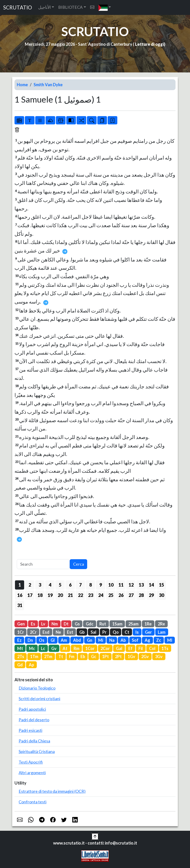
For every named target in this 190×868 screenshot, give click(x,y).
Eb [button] (83, 656)
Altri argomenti (32, 773)
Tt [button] (61, 656)
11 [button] (121, 585)
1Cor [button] (90, 648)
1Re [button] (148, 624)
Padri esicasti (30, 730)
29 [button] (151, 595)
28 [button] (141, 595)
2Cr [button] (33, 632)
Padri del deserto (34, 720)
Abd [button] (77, 640)
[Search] (43, 564)
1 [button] (20, 585)
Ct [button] (127, 632)
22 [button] (81, 595)
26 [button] (121, 595)
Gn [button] (90, 640)
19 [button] (50, 595)
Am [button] (64, 640)
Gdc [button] (90, 624)
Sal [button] (94, 632)
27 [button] (131, 595)
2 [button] (30, 585)
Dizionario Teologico (37, 688)
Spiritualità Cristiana (37, 751)
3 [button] (40, 585)
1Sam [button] (117, 624)
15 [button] (161, 585)
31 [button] (20, 605)
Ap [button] (31, 665)
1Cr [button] (21, 632)
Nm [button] (55, 624)
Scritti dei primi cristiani (39, 699)
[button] (105, 7)
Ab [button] (123, 640)
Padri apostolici (32, 709)
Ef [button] (130, 648)
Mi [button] (101, 640)
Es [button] (33, 624)
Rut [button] (103, 624)
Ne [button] (58, 632)
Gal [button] (119, 648)
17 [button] (30, 595)
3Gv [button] (159, 656)
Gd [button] (20, 665)
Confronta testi (33, 802)
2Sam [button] (133, 624)
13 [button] (141, 585)
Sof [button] (135, 640)
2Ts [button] (21, 656)
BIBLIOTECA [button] (70, 7)
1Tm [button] (34, 656)
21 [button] (70, 595)
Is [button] (137, 632)
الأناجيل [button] (45, 7)
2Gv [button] (145, 656)
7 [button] (80, 585)
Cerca (79, 564)
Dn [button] (30, 640)
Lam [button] (162, 632)
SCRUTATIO (18, 7)
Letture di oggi (150, 44)
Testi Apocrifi (31, 762)
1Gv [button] (131, 656)
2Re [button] (161, 624)
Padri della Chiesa (34, 741)
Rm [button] (76, 648)
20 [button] (60, 595)
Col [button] (152, 648)
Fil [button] (141, 648)
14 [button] (151, 585)
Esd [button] (46, 632)
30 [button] (161, 595)
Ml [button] (170, 640)
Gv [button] (54, 648)
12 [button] (131, 585)
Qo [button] (116, 632)
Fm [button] (72, 656)
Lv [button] (43, 624)
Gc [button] (94, 656)
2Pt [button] (118, 656)
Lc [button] (43, 648)
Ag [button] (147, 640)
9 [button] (101, 585)
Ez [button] (19, 640)
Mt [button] (20, 648)
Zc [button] (159, 640)
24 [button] (101, 595)
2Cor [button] (105, 648)
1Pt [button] (105, 656)
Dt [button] (66, 624)
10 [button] (111, 585)
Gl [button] (53, 640)
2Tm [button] (48, 656)
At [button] (65, 648)
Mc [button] (32, 648)
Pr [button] (104, 632)
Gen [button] (21, 624)
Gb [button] (82, 632)
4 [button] (50, 585)
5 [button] (60, 585)
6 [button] (70, 585)
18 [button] (40, 595)
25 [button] (111, 595)
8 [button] (91, 585)
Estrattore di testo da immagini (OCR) (52, 791)
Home (22, 85)
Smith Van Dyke (48, 85)
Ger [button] (148, 632)
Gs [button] (77, 624)
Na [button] (112, 640)
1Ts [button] (165, 648)
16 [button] (20, 595)
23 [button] (91, 595)
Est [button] (70, 632)
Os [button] (42, 640)
